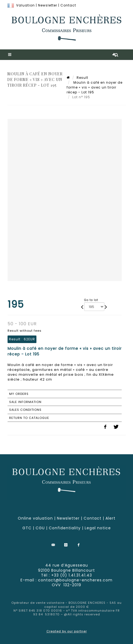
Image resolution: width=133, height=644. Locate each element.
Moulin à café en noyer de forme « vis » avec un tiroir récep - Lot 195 (95, 87)
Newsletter (48, 5)
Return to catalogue (29, 418)
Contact (68, 5)
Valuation (25, 5)
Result (82, 78)
